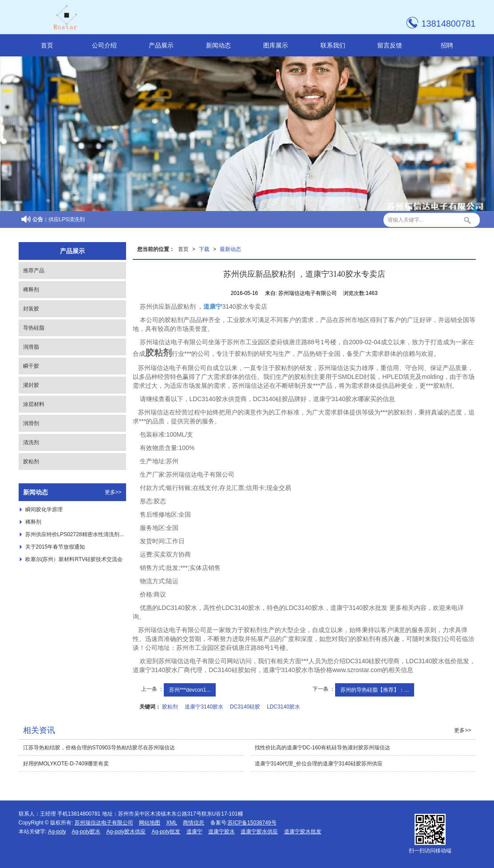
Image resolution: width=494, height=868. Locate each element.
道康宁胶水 (221, 832)
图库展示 (276, 45)
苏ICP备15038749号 (252, 823)
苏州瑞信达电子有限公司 (104, 823)
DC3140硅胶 (245, 707)
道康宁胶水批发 (303, 832)
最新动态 (230, 249)
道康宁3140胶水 (204, 707)
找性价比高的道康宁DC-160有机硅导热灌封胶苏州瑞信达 (322, 748)
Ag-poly (57, 832)
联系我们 (333, 45)
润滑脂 (31, 347)
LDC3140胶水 (283, 707)
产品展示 (161, 45)
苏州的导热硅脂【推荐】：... (375, 690)
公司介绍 (104, 45)
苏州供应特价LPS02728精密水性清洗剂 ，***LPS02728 (76, 534)
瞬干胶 (31, 366)
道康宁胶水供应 (259, 832)
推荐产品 (34, 271)
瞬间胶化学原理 (44, 510)
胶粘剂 (170, 707)
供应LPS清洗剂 (67, 219)
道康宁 (194, 832)
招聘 (447, 45)
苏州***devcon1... (190, 690)
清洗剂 (31, 442)
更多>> (113, 492)
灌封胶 (31, 385)
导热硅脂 (34, 328)
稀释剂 (31, 290)
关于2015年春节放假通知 (55, 547)
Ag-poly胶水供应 (126, 832)
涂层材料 (34, 404)
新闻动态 (218, 45)
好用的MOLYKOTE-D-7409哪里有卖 (66, 764)
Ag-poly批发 (166, 832)
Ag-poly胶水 (86, 832)
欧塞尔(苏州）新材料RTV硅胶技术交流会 (74, 559)
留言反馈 (390, 45)
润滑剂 (31, 423)
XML (172, 823)
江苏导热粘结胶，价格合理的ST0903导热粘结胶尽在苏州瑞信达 (99, 748)
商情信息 (194, 823)
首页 (47, 45)
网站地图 (150, 823)
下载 (204, 249)
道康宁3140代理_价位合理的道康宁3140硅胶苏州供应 (319, 764)
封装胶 (31, 309)
